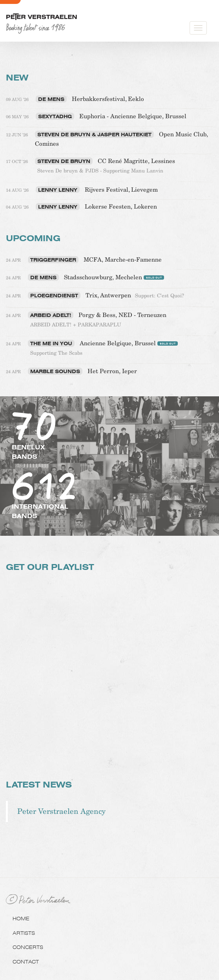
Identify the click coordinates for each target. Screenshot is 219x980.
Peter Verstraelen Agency (61, 811)
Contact (26, 962)
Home (21, 918)
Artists (24, 933)
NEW (17, 78)
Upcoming (33, 238)
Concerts (28, 947)
